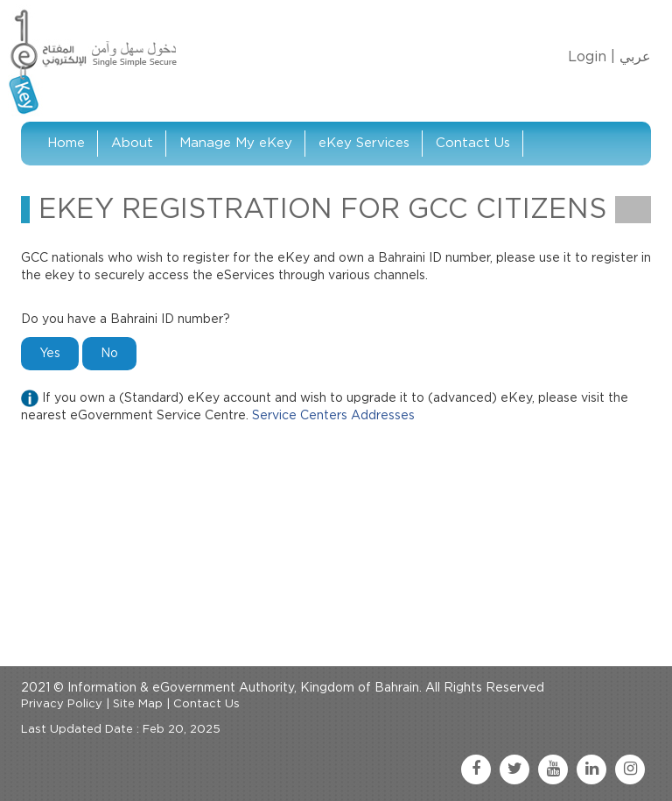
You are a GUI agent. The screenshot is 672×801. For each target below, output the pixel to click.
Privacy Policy (62, 704)
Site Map (138, 704)
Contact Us (473, 143)
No (109, 354)
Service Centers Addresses (333, 416)
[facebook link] (476, 769)
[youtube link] (553, 769)
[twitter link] (514, 769)
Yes (50, 354)
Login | (591, 57)
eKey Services (364, 143)
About (132, 143)
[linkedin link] (591, 769)
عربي (635, 57)
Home (66, 143)
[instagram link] (630, 769)
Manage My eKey (236, 143)
